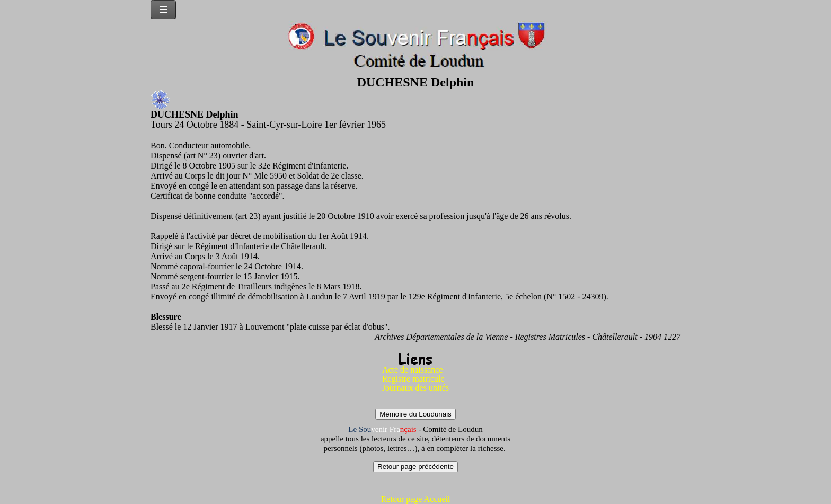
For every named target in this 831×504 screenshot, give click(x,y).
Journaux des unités (415, 388)
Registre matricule (413, 379)
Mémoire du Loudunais (415, 414)
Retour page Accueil (416, 499)
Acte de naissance (413, 370)
